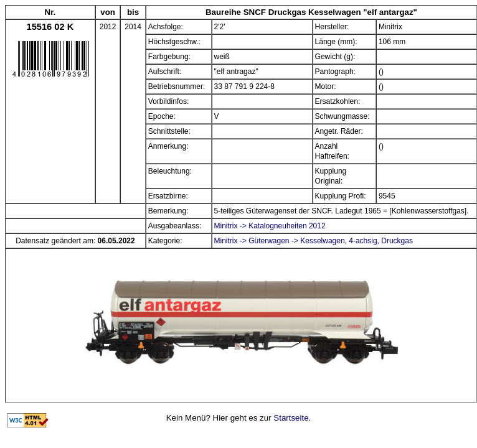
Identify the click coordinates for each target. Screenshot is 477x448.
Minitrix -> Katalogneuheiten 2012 (270, 226)
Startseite (291, 418)
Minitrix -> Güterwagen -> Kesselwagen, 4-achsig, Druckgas (314, 241)
